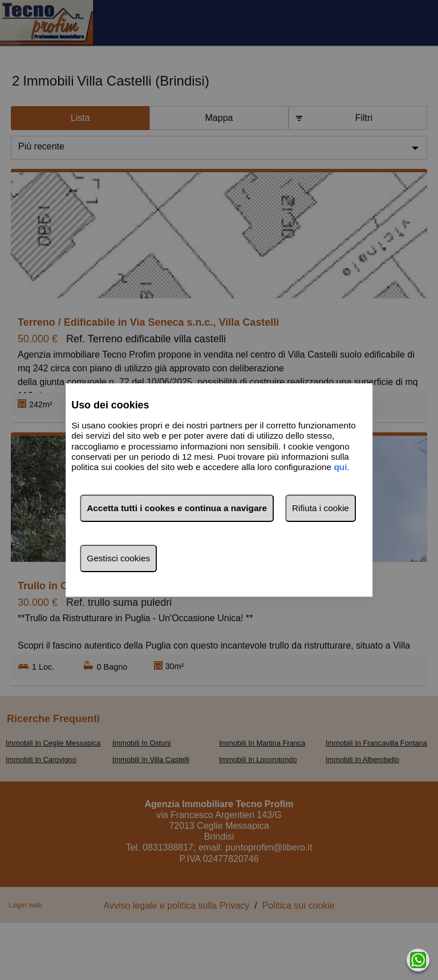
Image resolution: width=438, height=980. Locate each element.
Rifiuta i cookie (321, 508)
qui (340, 467)
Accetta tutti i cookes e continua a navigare (177, 508)
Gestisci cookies (118, 558)
